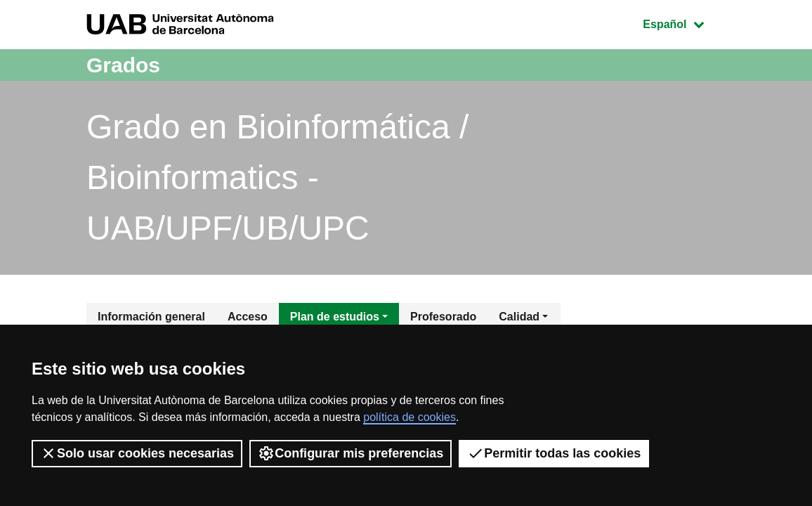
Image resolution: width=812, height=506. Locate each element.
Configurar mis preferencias (351, 453)
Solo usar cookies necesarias (137, 453)
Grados (123, 65)
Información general (151, 317)
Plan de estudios (335, 317)
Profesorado (443, 317)
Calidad (519, 317)
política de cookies (410, 417)
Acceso (248, 317)
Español (684, 23)
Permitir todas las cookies (554, 453)
